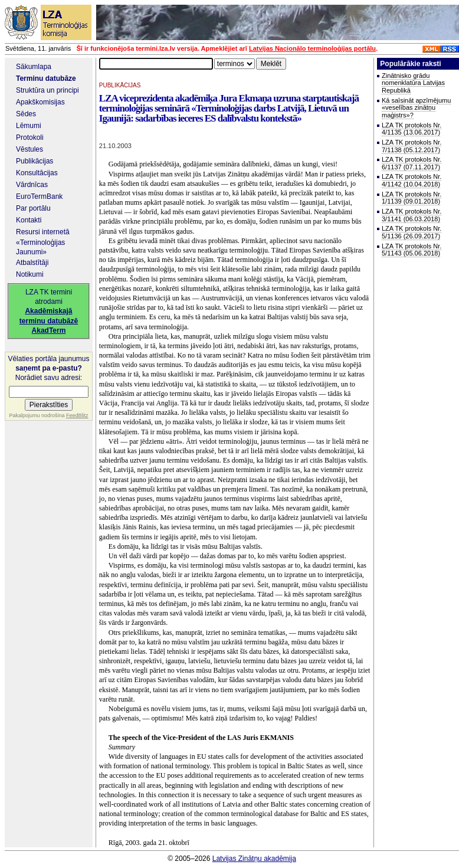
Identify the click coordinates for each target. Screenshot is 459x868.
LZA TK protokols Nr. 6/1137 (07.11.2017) (412, 163)
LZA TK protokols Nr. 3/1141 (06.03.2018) (412, 215)
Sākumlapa (34, 67)
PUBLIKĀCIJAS (120, 85)
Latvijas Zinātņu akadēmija (254, 859)
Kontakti (29, 220)
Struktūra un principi (47, 90)
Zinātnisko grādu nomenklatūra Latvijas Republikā (413, 83)
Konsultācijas (37, 173)
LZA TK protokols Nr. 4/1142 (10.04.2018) (412, 180)
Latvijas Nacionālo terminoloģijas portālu (312, 48)
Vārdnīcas (32, 185)
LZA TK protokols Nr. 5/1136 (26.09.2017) (412, 232)
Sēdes (26, 114)
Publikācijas (35, 161)
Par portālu (33, 208)
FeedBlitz (77, 415)
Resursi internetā (43, 232)
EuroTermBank (39, 196)
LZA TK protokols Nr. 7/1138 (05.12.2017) (412, 146)
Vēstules (29, 149)
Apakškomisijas (40, 102)
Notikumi (30, 274)
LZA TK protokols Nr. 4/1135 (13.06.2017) (412, 129)
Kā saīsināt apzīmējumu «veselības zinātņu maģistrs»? (416, 108)
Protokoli (30, 137)
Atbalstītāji (32, 263)
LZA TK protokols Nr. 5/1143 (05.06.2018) (412, 250)
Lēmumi (29, 126)
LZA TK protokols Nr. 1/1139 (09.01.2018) (412, 198)
